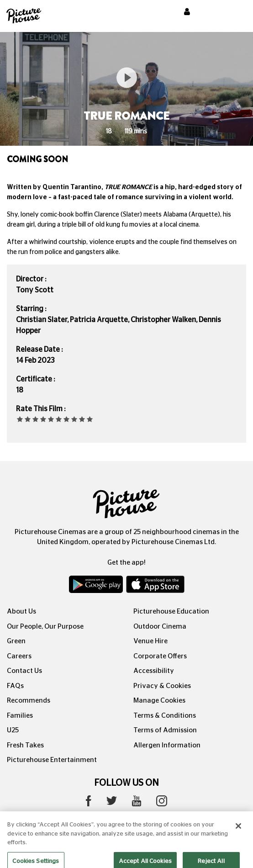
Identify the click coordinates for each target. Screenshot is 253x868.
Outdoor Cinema (160, 627)
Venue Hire (150, 641)
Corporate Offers (160, 656)
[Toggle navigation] (234, 13)
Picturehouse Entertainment (52, 760)
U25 (13, 730)
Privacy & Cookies (162, 686)
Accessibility (154, 671)
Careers (19, 656)
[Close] (238, 831)
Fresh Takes (25, 745)
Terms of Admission (165, 730)
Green (16, 641)
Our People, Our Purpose (45, 627)
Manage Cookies (159, 701)
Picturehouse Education (171, 611)
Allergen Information (167, 745)
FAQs (15, 686)
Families (20, 716)
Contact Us (24, 671)
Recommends (29, 701)
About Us (21, 611)
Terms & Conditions (165, 716)
